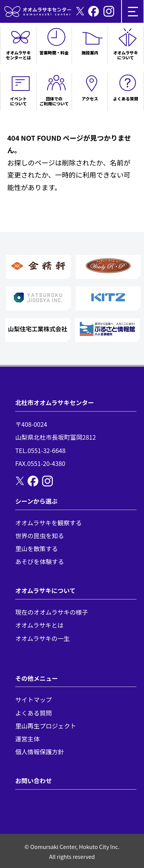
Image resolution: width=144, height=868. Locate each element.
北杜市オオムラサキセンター (55, 402)
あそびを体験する (40, 561)
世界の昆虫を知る (40, 536)
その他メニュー (37, 678)
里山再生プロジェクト (46, 726)
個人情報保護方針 (40, 752)
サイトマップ (34, 699)
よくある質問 (34, 713)
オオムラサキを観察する (49, 523)
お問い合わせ (34, 781)
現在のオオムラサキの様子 (52, 612)
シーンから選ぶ (36, 501)
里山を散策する (37, 548)
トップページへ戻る (38, 199)
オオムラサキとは (39, 625)
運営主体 (27, 739)
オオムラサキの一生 (42, 638)
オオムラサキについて (45, 590)
